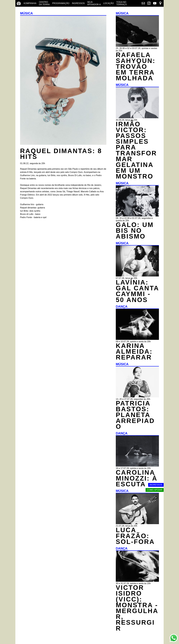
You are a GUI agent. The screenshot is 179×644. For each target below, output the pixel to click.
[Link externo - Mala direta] (143, 3)
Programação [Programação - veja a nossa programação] (61, 3)
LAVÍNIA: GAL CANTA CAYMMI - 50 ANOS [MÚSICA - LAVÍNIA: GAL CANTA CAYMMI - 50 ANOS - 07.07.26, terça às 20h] (137, 291)
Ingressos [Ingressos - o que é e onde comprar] (78, 3)
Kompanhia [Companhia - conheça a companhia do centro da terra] (30, 3)
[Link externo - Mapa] (160, 3)
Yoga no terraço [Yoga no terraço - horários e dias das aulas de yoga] (122, 3)
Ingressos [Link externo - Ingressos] (156, 485)
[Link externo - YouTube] (155, 3)
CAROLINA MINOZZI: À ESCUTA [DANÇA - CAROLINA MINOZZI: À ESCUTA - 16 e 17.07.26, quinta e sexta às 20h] (137, 478)
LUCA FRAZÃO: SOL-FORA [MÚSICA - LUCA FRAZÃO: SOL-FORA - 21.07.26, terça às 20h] (135, 536)
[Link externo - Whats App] (174, 638)
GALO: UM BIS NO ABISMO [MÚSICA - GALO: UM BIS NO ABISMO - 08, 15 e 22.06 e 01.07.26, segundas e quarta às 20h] (135, 231)
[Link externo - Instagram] (149, 3)
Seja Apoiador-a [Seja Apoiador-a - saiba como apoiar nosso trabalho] (94, 3)
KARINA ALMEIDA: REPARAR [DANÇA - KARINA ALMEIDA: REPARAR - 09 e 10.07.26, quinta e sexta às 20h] (134, 351)
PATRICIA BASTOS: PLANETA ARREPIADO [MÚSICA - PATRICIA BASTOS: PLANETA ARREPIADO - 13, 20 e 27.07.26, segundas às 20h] (135, 415)
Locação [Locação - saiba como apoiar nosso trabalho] (109, 3)
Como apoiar (155, 490)
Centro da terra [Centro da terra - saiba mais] (44, 3)
